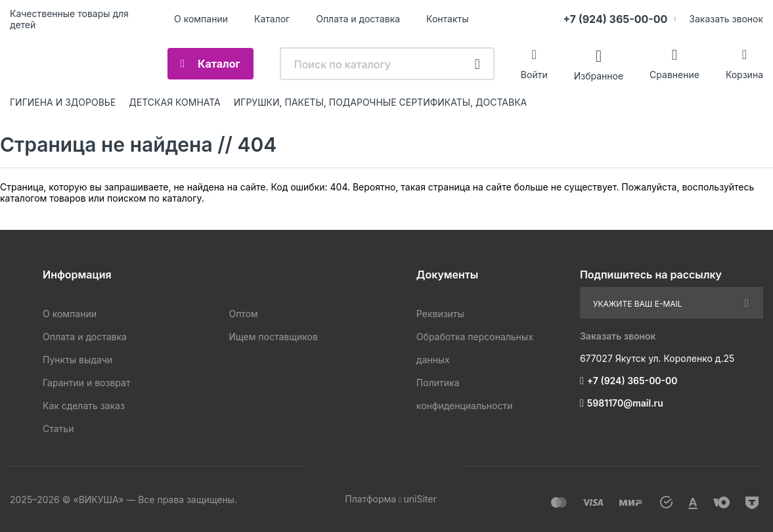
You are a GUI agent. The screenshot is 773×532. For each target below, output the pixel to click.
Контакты (447, 19)
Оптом (243, 314)
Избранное (599, 75)
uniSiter (420, 499)
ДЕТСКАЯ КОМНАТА (174, 102)
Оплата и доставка (358, 19)
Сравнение (674, 75)
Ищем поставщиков (273, 337)
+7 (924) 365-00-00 (615, 19)
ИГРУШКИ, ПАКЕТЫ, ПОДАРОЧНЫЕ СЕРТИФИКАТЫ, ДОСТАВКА (380, 102)
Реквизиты (440, 314)
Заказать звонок (726, 19)
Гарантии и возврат (86, 383)
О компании (201, 19)
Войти (534, 75)
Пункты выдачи (77, 360)
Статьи (58, 429)
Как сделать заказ (84, 406)
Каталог (272, 19)
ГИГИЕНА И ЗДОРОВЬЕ (63, 102)
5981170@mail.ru (625, 403)
